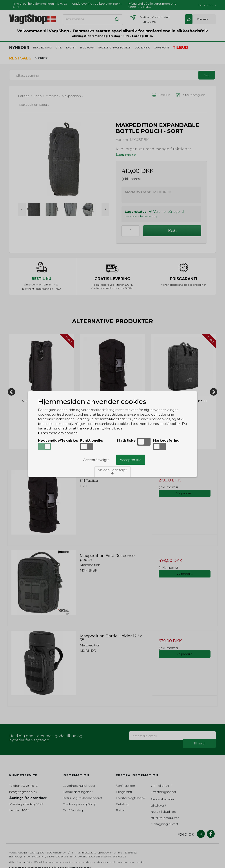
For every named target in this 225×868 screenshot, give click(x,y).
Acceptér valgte (96, 460)
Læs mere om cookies (58, 433)
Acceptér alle (131, 460)
